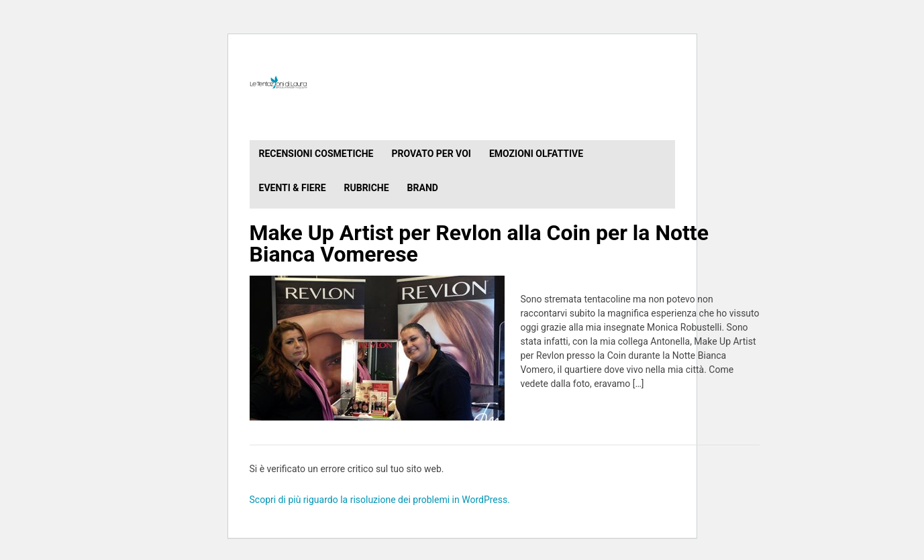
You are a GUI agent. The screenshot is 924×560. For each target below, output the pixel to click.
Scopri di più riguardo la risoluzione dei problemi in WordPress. (380, 500)
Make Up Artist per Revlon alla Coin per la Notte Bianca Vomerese (479, 243)
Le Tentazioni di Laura (462, 82)
